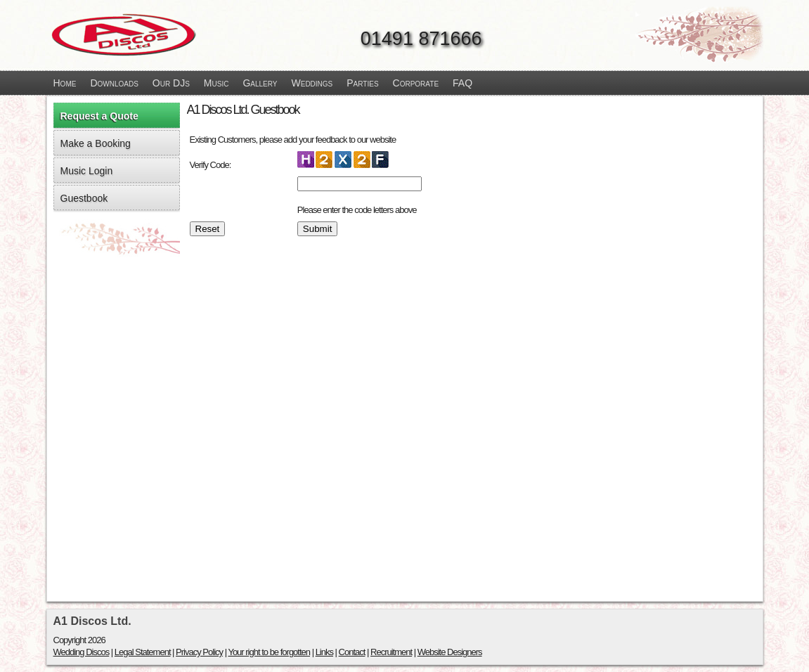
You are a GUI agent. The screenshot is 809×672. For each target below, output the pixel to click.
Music (216, 83)
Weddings (312, 83)
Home (65, 83)
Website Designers (450, 652)
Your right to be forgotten (269, 652)
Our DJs (171, 83)
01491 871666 (421, 39)
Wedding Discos (82, 652)
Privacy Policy (199, 652)
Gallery (260, 83)
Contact (352, 652)
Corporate (416, 83)
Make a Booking (96, 143)
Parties (362, 83)
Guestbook (84, 198)
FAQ (462, 83)
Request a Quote (99, 116)
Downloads (114, 83)
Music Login (87, 171)
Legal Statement (143, 652)
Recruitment (391, 652)
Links (324, 652)
